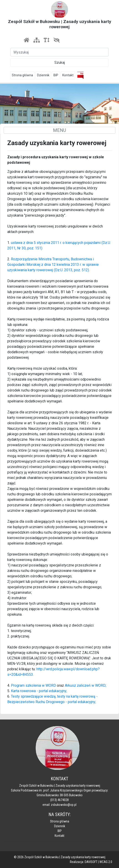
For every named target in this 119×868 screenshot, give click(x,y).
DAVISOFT (91, 862)
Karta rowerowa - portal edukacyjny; (39, 691)
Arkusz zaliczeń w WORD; (86, 685)
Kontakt (68, 75)
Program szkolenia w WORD (34, 685)
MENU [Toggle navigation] (59, 130)
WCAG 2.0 (106, 862)
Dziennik (43, 75)
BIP (56, 75)
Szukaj (60, 63)
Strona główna (22, 75)
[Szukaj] (59, 52)
